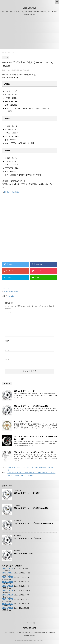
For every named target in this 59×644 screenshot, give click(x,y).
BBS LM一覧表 (31, 623)
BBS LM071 (7, 604)
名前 (7, 341)
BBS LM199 (7, 608)
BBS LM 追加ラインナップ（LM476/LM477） (31, 406)
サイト (7, 359)
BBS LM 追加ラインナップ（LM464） (28, 538)
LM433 (16, 291)
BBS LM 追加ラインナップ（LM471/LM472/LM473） (34, 523)
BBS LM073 (7, 577)
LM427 (6, 291)
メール (8, 350)
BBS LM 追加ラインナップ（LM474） (28, 493)
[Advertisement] (29, 33)
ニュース (6, 288)
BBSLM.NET (29, 8)
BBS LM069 (7, 568)
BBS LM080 (7, 586)
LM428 (11, 291)
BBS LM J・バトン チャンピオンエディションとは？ (34, 452)
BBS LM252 (7, 599)
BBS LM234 (7, 582)
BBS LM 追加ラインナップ (24, 391)
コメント (8, 312)
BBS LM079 (7, 595)
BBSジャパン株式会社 (13, 192)
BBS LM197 (7, 573)
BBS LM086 (7, 590)
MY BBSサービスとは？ (23, 421)
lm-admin (12, 296)
